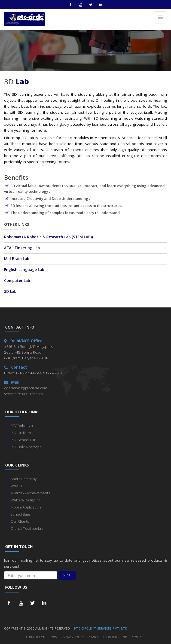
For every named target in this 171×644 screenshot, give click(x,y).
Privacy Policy (73, 637)
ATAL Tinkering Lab (22, 248)
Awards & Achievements (30, 493)
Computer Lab (17, 281)
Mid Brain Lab (17, 259)
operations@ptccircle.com (26, 388)
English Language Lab (24, 270)
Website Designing (25, 500)
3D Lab (10, 291)
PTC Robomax (22, 426)
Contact (139, 637)
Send (67, 575)
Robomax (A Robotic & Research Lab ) (48, 237)
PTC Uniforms (22, 433)
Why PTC (18, 486)
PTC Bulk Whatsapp (26, 447)
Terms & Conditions (41, 637)
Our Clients (20, 521)
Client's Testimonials (27, 528)
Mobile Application (26, 507)
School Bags (20, 514)
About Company (24, 479)
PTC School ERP (23, 440)
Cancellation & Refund (108, 637)
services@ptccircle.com (23, 394)
